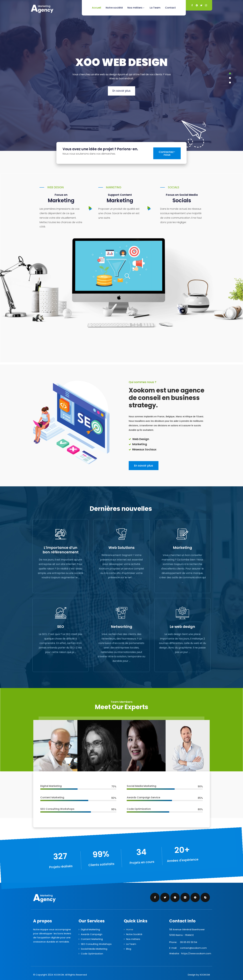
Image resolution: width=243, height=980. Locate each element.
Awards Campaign (92, 934)
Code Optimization (92, 954)
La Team (155, 8)
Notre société (114, 8)
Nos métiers (136, 8)
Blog (129, 949)
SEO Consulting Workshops (96, 944)
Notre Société (134, 934)
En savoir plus (122, 91)
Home (130, 929)
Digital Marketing (90, 929)
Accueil (96, 8)
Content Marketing (92, 939)
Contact (170, 8)
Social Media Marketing (94, 949)
